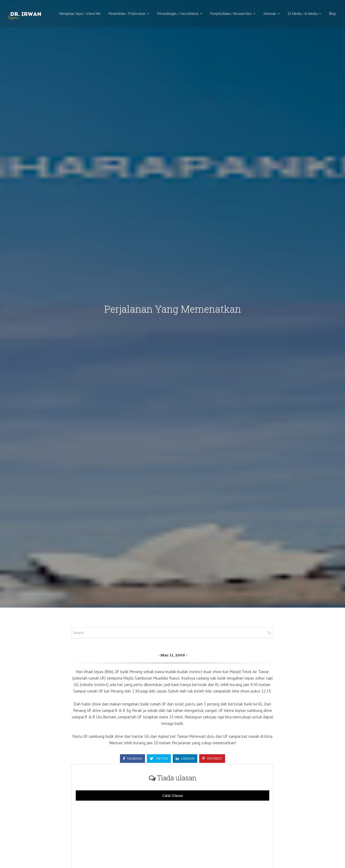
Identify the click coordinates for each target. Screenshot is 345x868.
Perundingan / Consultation (178, 15)
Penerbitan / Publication (127, 15)
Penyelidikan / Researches (231, 15)
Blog (332, 15)
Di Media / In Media (303, 15)
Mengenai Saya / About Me (80, 15)
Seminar (270, 15)
